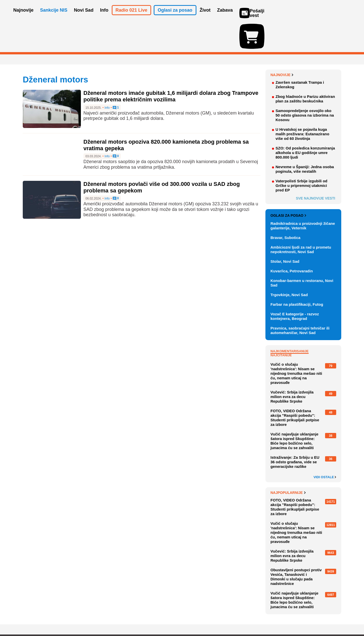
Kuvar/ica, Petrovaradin (292, 242)
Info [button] (104, 17)
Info (107, 78)
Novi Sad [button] (84, 17)
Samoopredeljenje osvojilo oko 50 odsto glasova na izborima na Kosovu (305, 86)
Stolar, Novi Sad (285, 232)
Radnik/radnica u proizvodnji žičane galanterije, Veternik (303, 196)
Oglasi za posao (288, 186)
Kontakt (78, 617)
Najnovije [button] (24, 17)
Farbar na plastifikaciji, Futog (297, 275)
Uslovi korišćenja (125, 617)
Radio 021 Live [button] (131, 17)
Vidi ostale (325, 448)
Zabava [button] (225, 17)
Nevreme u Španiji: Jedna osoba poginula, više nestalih (305, 140)
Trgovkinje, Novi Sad (289, 265)
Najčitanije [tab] (281, 326)
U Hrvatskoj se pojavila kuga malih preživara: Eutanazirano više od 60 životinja (302, 105)
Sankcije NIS (54, 17)
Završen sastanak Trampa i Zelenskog (300, 55)
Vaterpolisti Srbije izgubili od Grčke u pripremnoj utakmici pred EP (301, 156)
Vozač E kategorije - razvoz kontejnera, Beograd (295, 287)
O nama (33, 617)
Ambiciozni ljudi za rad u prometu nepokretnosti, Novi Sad (301, 220)
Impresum (98, 617)
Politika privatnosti (161, 617)
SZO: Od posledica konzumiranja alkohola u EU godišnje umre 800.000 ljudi (305, 123)
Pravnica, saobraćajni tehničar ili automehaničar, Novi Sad (300, 301)
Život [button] (205, 17)
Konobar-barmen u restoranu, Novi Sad (302, 254)
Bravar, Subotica (285, 208)
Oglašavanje (56, 617)
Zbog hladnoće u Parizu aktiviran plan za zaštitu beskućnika (305, 69)
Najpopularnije (288, 463)
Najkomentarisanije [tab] (290, 322)
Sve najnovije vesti (315, 169)
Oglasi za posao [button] (175, 17)
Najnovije (282, 46)
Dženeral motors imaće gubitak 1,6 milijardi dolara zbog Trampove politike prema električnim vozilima (171, 67)
